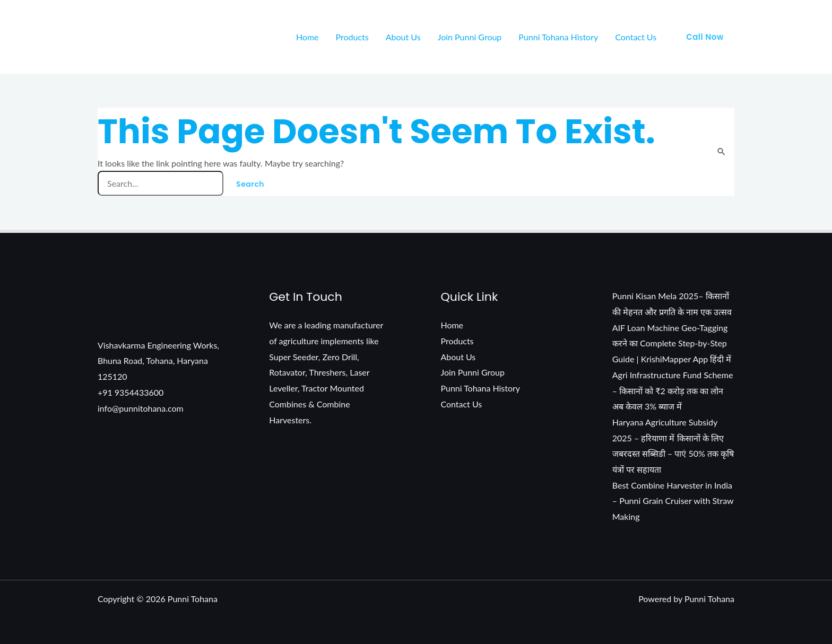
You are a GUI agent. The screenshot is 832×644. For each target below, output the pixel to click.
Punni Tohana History (558, 37)
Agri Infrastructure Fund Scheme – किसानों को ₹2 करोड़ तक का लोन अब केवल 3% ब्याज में (673, 390)
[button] (705, 37)
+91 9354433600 (131, 392)
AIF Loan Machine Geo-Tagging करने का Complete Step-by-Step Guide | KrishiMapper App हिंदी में (672, 343)
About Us (403, 37)
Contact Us (636, 37)
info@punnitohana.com (141, 408)
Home (307, 37)
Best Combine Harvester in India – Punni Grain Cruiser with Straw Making (673, 501)
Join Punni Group (470, 37)
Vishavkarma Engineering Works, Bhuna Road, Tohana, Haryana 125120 (159, 361)
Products (352, 37)
